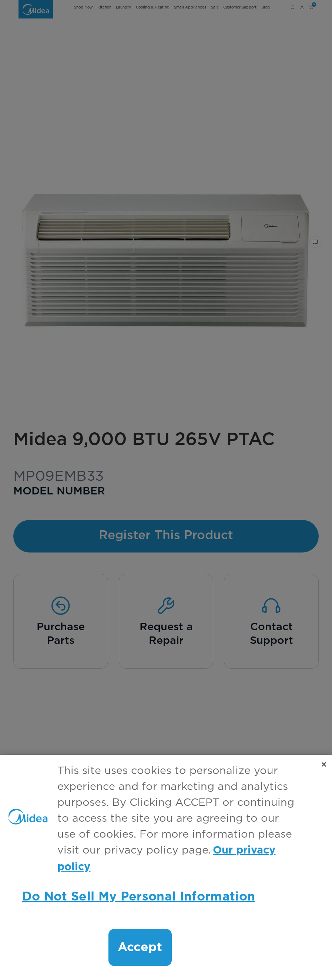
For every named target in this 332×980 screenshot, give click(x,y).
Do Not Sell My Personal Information (139, 897)
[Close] (324, 764)
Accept (140, 947)
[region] (166, 867)
